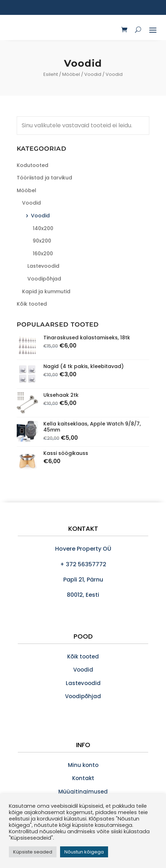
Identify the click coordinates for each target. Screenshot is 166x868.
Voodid (93, 74)
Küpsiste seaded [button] (33, 852)
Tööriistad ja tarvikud (44, 178)
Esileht (51, 74)
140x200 (43, 228)
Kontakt (83, 778)
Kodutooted (33, 165)
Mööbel (71, 74)
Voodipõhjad (44, 279)
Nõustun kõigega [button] (84, 852)
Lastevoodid (43, 266)
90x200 (42, 241)
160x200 (43, 254)
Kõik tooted (32, 304)
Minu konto (83, 765)
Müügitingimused (83, 792)
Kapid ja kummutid (46, 291)
